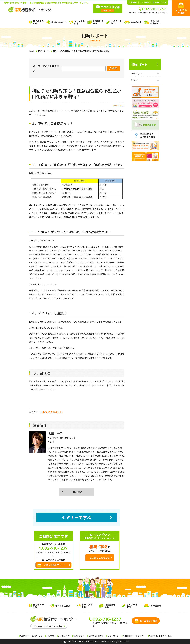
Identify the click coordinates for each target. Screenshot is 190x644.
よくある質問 (146, 2)
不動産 (44, 412)
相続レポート (44, 51)
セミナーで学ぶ (77, 517)
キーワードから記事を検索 (46, 68)
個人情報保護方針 (96, 636)
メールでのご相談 (181, 12)
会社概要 (133, 2)
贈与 (50, 412)
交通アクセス (161, 2)
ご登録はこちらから (100, 558)
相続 (61, 412)
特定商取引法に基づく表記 (160, 636)
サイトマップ (113, 636)
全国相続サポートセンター (134, 636)
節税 (55, 412)
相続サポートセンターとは (31, 636)
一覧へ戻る (77, 492)
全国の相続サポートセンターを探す (48, 626)
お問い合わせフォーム (55, 565)
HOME (32, 51)
